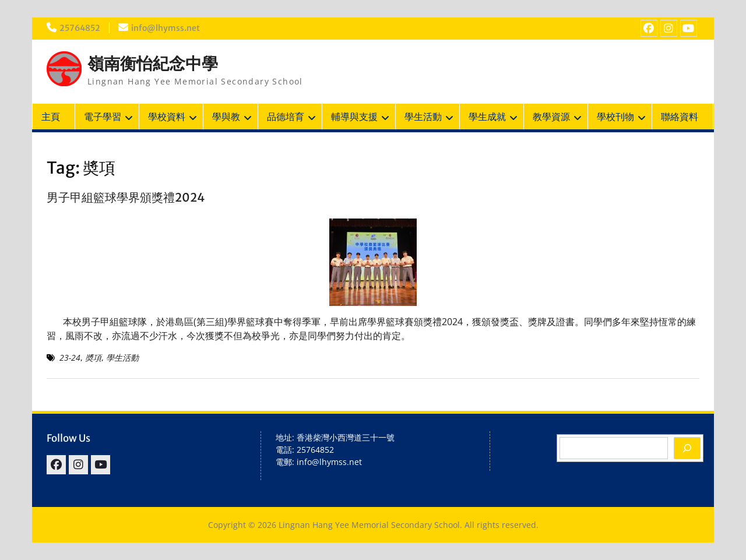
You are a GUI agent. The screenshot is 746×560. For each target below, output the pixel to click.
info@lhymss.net (166, 28)
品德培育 (286, 117)
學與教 (226, 117)
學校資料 (167, 117)
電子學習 (103, 117)
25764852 (80, 28)
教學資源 (551, 117)
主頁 (51, 117)
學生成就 (487, 117)
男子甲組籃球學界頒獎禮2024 (126, 197)
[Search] (687, 448)
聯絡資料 (680, 117)
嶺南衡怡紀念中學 (153, 64)
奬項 (93, 358)
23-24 (70, 358)
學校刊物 (615, 117)
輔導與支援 (354, 117)
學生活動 (423, 117)
